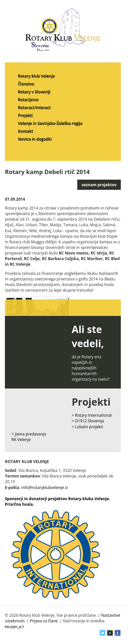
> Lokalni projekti (87, 427)
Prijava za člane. (44, 621)
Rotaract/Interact (34, 108)
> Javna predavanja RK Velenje (29, 437)
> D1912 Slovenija (88, 421)
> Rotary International (92, 415)
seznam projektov (99, 185)
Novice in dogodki (35, 139)
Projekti (25, 115)
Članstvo (26, 84)
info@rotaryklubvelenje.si (45, 488)
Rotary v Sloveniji (34, 92)
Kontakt (26, 131)
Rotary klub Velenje (36, 76)
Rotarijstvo (28, 100)
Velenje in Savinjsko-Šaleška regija (50, 123)
